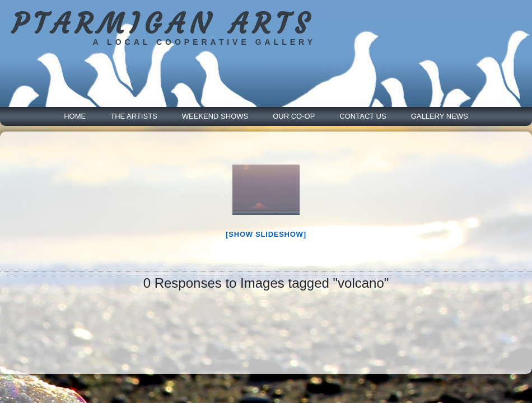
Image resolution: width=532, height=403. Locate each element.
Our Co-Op (294, 116)
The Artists (134, 116)
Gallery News (440, 116)
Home (75, 116)
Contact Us (363, 116)
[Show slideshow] (266, 234)
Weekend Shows (215, 116)
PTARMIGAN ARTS (163, 24)
